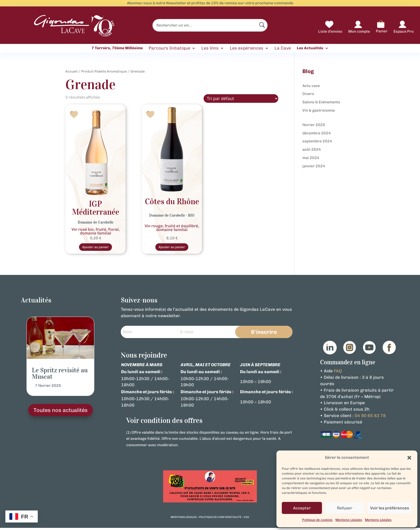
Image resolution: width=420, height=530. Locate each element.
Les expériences (247, 48)
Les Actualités (310, 48)
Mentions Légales (349, 520)
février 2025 (314, 125)
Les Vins (210, 48)
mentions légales (184, 519)
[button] (409, 458)
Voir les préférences (390, 508)
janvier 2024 (314, 166)
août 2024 (312, 149)
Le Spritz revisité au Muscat (60, 376)
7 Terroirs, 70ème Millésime (117, 48)
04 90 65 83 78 (370, 417)
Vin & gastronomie (319, 110)
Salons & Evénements (321, 102)
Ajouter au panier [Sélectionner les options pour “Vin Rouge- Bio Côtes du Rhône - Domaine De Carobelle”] (172, 248)
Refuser (345, 508)
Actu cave (311, 86)
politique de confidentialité (220, 519)
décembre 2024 (317, 133)
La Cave (283, 48)
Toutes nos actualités (61, 412)
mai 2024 (311, 158)
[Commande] (241, 99)
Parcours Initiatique (169, 48)
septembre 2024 (317, 141)
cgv (246, 519)
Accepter (302, 508)
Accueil (71, 71)
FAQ (338, 373)
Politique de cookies (317, 520)
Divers (308, 94)
